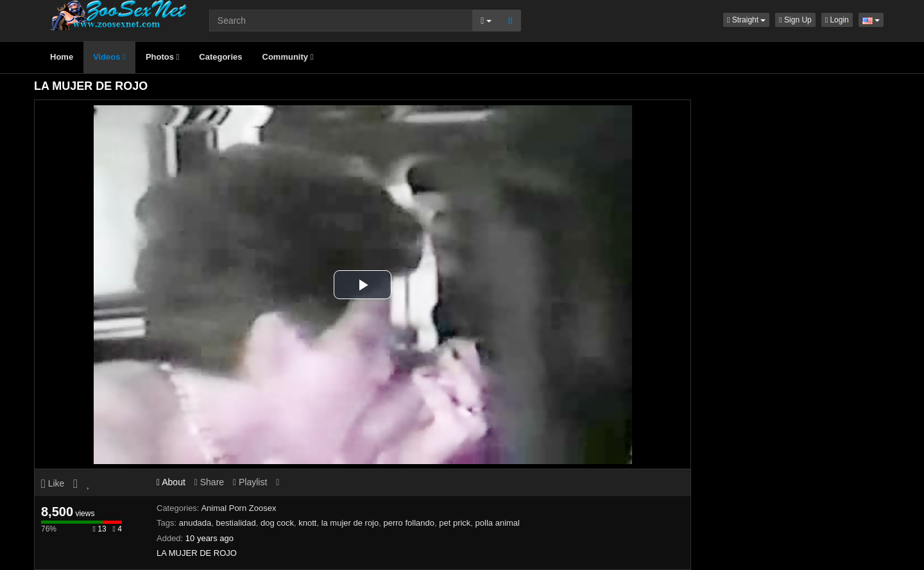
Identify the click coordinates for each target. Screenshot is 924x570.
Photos (162, 57)
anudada (195, 523)
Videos (109, 57)
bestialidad (236, 523)
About (171, 482)
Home (62, 57)
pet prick (455, 523)
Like (53, 483)
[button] (746, 20)
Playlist (250, 482)
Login (837, 20)
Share (209, 482)
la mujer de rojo (350, 523)
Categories (220, 57)
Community (288, 57)
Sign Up (795, 20)
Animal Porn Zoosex (238, 508)
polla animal (498, 523)
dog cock (277, 523)
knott (307, 523)
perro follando (409, 523)
